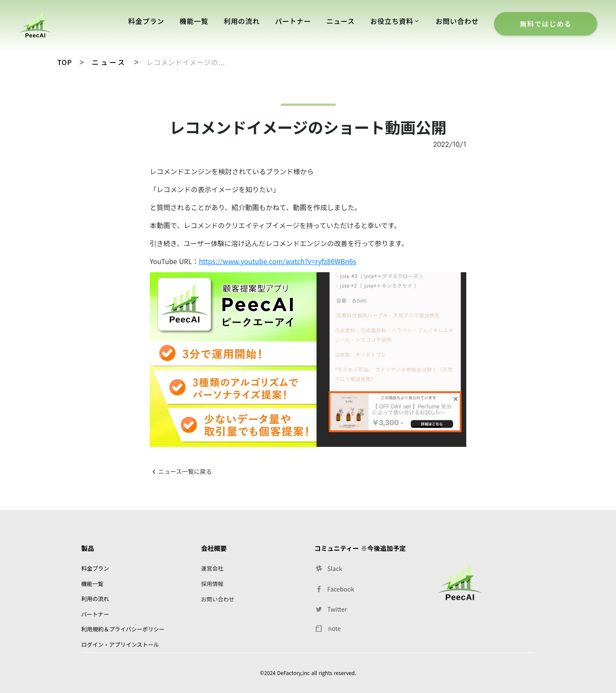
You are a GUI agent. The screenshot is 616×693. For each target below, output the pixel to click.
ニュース (109, 62)
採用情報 (212, 584)
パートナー (293, 21)
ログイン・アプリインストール (120, 644)
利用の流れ (242, 21)
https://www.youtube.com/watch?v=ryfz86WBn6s (278, 261)
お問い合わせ (457, 21)
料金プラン (146, 21)
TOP (65, 62)
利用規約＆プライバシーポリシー (123, 629)
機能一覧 (194, 21)
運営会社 (212, 568)
